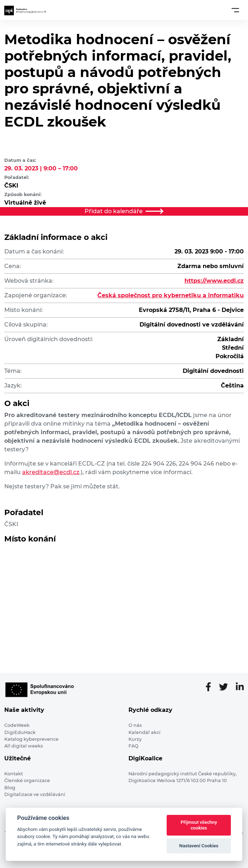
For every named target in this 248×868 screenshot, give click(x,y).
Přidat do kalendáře (124, 211)
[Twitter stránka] (226, 687)
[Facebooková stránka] (211, 687)
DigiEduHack (20, 732)
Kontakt (14, 774)
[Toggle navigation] (235, 10)
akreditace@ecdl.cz (51, 472)
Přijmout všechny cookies (199, 825)
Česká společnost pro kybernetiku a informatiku (171, 295)
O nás (135, 725)
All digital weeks (24, 746)
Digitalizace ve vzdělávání (35, 794)
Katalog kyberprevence (31, 739)
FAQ (133, 746)
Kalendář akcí (145, 732)
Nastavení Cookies (199, 846)
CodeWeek (17, 725)
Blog (10, 788)
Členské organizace (27, 780)
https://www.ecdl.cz (214, 281)
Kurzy (135, 739)
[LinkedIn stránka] (240, 687)
